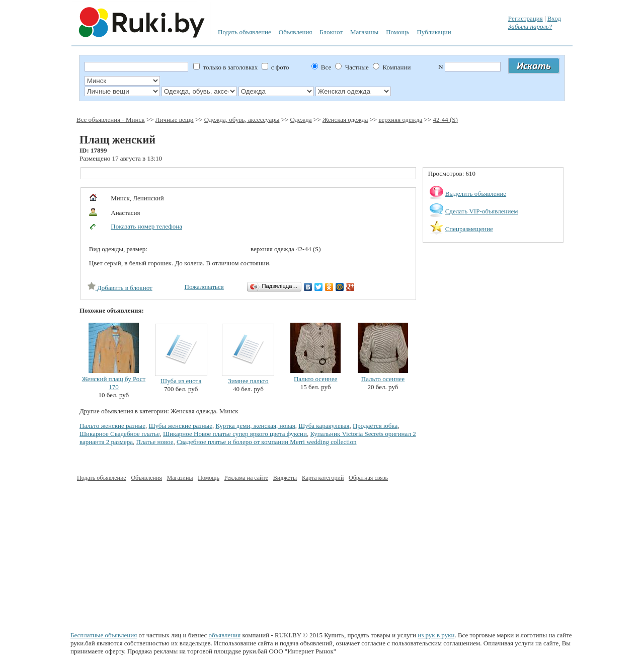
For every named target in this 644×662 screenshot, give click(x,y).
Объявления (296, 32)
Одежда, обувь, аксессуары (242, 120)
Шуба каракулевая (324, 426)
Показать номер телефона (146, 226)
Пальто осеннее (315, 379)
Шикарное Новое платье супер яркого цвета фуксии (235, 434)
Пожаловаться (204, 287)
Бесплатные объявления (104, 635)
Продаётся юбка (375, 426)
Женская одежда (345, 120)
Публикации (434, 32)
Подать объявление (245, 32)
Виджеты (285, 478)
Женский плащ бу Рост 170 (114, 383)
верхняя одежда (400, 120)
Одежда (301, 120)
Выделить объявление (476, 194)
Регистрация (526, 18)
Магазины (364, 32)
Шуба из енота (181, 381)
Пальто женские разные (112, 426)
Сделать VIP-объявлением (482, 211)
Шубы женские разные (180, 426)
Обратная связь (368, 478)
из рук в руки (436, 635)
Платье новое (155, 442)
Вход (554, 18)
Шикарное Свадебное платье (119, 434)
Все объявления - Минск (111, 120)
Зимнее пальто (248, 381)
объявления (225, 635)
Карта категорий (323, 478)
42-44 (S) (445, 120)
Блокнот (331, 32)
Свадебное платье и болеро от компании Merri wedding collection (267, 442)
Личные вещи (175, 120)
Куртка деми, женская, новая (255, 426)
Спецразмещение (469, 229)
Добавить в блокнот (120, 288)
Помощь (397, 32)
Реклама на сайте (246, 478)
